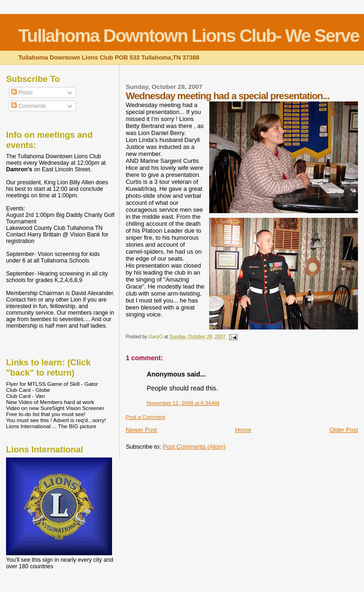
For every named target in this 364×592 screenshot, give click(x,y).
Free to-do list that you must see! (46, 414)
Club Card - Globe (28, 390)
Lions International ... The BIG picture (51, 426)
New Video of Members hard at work (50, 402)
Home (243, 430)
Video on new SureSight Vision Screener (55, 408)
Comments (29, 106)
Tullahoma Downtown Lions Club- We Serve (189, 36)
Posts (22, 93)
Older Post (344, 430)
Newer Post (141, 430)
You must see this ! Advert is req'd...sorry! (56, 420)
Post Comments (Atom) (194, 447)
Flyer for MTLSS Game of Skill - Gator (52, 384)
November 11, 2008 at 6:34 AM (183, 403)
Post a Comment (145, 417)
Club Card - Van (25, 396)
